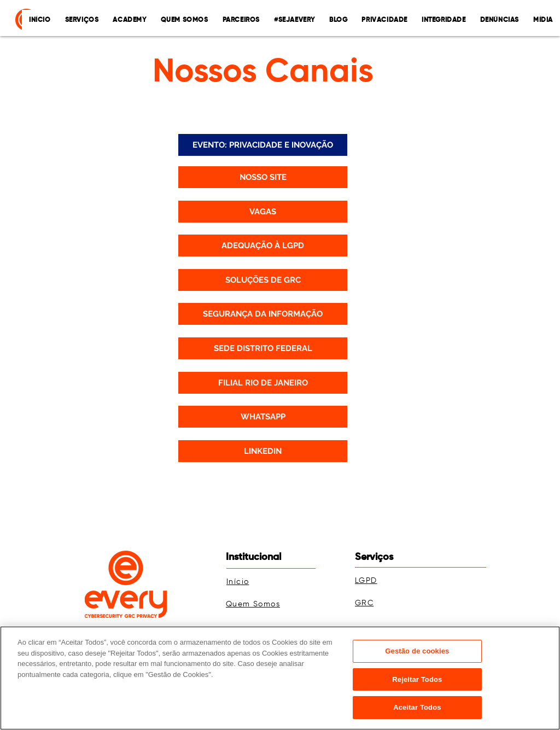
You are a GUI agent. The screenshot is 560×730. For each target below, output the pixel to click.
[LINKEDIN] (263, 451)
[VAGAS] (263, 212)
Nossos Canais (263, 73)
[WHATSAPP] (263, 417)
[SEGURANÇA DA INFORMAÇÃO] (263, 314)
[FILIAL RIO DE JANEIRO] (263, 383)
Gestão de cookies (417, 651)
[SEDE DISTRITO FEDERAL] (263, 348)
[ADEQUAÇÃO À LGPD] (263, 246)
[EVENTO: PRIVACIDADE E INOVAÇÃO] (263, 145)
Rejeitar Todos (417, 679)
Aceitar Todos (417, 707)
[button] (384, 20)
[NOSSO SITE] (263, 177)
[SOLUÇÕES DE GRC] (263, 280)
